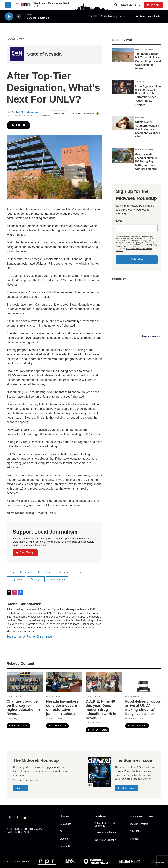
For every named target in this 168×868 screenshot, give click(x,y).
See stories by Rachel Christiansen (30, 636)
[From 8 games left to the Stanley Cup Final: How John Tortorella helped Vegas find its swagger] (123, 87)
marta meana (57, 579)
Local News (16, 39)
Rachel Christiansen (24, 112)
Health (139, 117)
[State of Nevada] (17, 54)
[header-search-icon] (116, 5)
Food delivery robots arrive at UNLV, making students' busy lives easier (143, 708)
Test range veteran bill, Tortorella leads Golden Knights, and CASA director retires (148, 61)
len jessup (16, 579)
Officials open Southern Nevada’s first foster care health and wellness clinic (148, 129)
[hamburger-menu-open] (8, 5)
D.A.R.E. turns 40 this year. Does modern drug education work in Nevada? (101, 710)
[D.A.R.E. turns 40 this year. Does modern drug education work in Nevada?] (104, 682)
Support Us (65, 846)
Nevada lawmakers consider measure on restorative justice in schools (62, 708)
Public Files (135, 831)
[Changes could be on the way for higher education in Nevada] (25, 682)
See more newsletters (26, 780)
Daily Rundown (144, 49)
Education (44, 572)
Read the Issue (126, 788)
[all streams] (148, 16)
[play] (9, 17)
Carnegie (36, 579)
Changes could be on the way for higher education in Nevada (23, 708)
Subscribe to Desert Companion (105, 824)
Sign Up (21, 788)
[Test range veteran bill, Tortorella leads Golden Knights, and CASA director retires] (123, 55)
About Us (64, 817)
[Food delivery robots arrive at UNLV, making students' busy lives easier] (143, 682)
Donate (155, 5)
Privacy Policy (38, 829)
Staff (62, 831)
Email (120, 221)
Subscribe (137, 260)
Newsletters (131, 5)
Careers (64, 839)
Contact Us (65, 824)
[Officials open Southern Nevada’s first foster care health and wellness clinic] (123, 123)
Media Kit (134, 839)
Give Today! (25, 553)
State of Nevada (44, 54)
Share (59, 114)
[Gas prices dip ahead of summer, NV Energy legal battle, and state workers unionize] (123, 156)
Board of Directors (139, 824)
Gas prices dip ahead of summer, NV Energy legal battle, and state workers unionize (146, 162)
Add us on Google (86, 114)
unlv (81, 572)
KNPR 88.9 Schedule (105, 833)
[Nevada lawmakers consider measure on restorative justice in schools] (64, 682)
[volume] (19, 17)
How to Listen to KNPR (141, 817)
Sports (140, 81)
